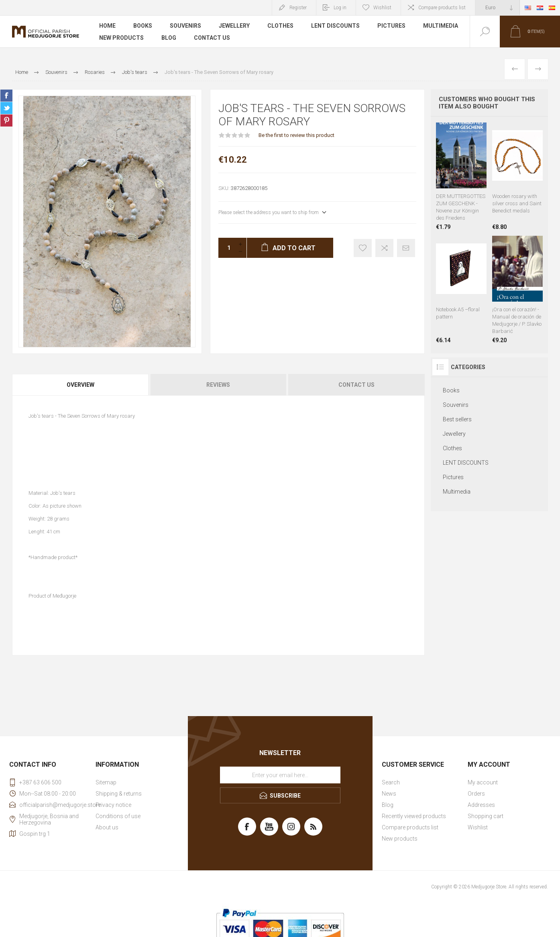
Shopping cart (486, 816)
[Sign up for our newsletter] (280, 775)
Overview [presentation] (80, 385)
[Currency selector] (497, 8)
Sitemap (106, 782)
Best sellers (457, 419)
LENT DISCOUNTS (335, 26)
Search (391, 782)
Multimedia (441, 26)
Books (143, 26)
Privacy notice (113, 805)
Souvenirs (185, 26)
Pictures (391, 26)
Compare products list (442, 8)
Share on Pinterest (6, 120)
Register (298, 8)
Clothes (280, 26)
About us (107, 827)
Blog (169, 38)
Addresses (481, 805)
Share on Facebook (6, 96)
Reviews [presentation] (218, 385)
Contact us (212, 38)
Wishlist (478, 827)
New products (121, 38)
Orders (476, 794)
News (389, 794)
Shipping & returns (119, 794)
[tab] (81, 385)
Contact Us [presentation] (356, 385)
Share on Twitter (6, 108)
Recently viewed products (414, 816)
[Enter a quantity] (226, 248)
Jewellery (234, 26)
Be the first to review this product (296, 135)
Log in (340, 8)
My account (483, 782)
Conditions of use (118, 816)
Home (107, 26)
